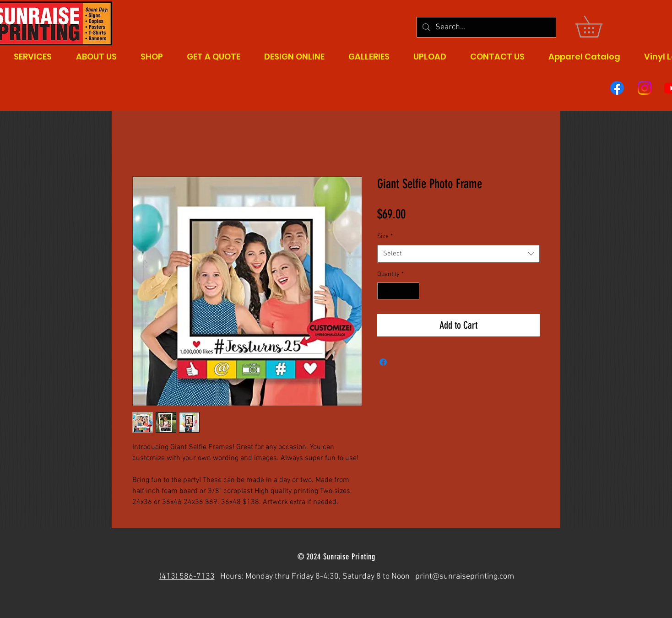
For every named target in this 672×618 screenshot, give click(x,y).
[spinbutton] (398, 291)
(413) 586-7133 (187, 577)
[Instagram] (645, 88)
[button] (599, 27)
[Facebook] (617, 88)
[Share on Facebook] (383, 362)
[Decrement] (384, 291)
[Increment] (412, 291)
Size (385, 236)
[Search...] (486, 27)
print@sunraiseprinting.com (465, 577)
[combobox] (458, 254)
